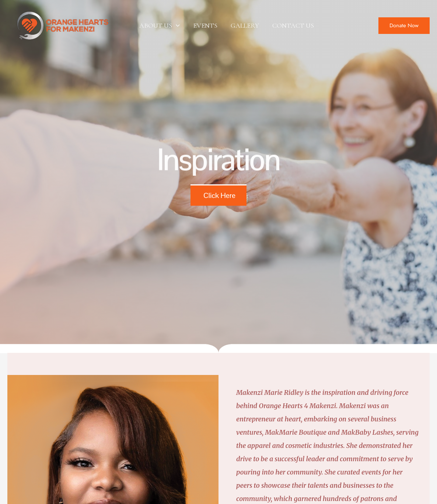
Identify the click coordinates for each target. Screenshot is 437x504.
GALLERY (245, 25)
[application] (176, 25)
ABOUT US (160, 25)
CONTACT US (293, 25)
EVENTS (205, 25)
